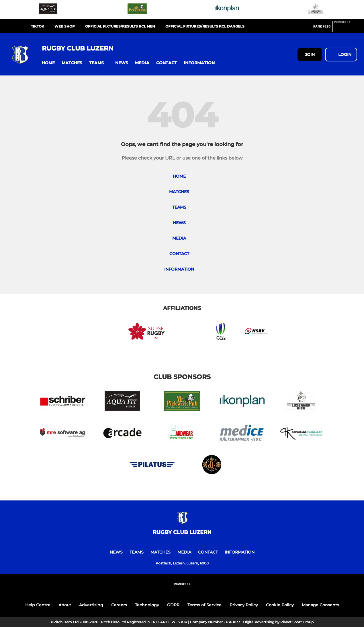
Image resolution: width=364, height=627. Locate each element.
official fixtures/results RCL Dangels (205, 26)
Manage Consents (320, 605)
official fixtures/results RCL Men (120, 26)
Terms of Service (204, 605)
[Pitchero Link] (346, 29)
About (65, 605)
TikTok (38, 26)
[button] (48, 63)
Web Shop (65, 26)
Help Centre (38, 605)
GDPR (173, 605)
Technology (147, 605)
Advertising (91, 605)
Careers (119, 605)
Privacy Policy (244, 605)
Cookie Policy (280, 605)
